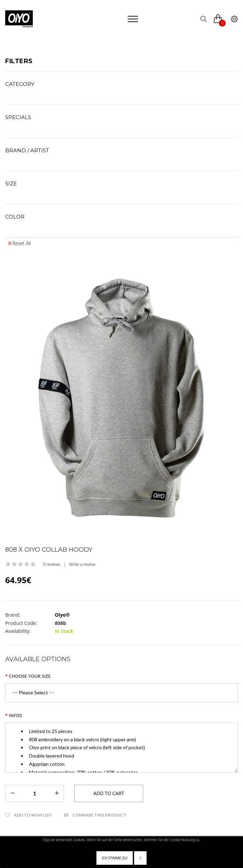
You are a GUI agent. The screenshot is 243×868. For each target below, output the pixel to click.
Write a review (82, 564)
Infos (15, 715)
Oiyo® (62, 615)
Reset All (19, 243)
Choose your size (30, 676)
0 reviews (52, 564)
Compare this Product (99, 815)
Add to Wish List (33, 815)
